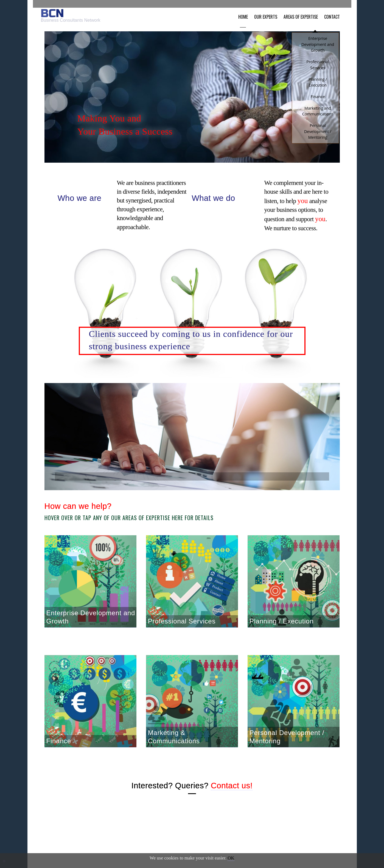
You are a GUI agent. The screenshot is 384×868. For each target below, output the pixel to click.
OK (231, 858)
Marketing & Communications (174, 742)
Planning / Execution (282, 627)
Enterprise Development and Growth (91, 622)
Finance (59, 746)
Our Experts (269, 13)
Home (246, 13)
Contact (335, 13)
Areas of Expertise (304, 13)
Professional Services (182, 627)
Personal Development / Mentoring (287, 742)
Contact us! (232, 791)
